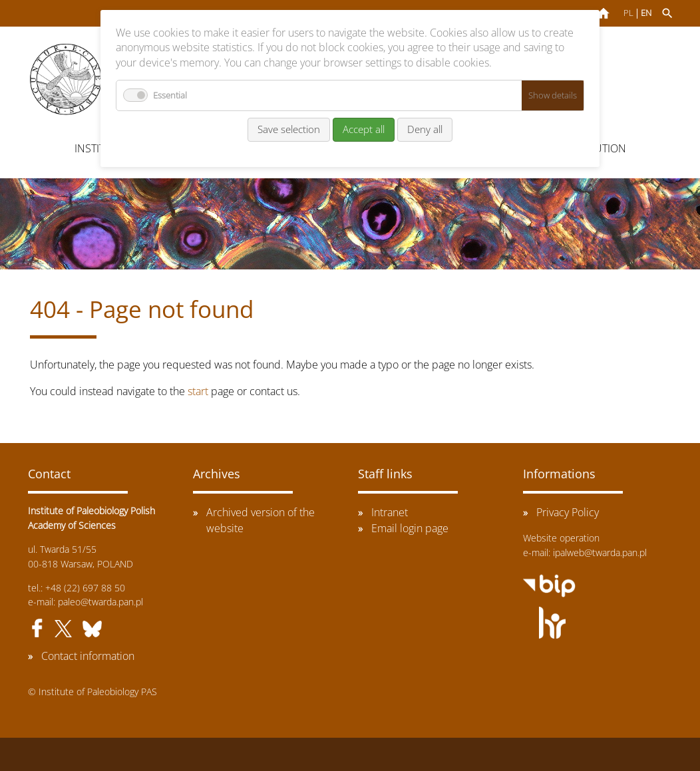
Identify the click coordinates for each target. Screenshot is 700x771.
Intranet (390, 512)
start (198, 391)
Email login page (410, 528)
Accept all (364, 129)
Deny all (425, 129)
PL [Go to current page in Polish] (628, 13)
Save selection (289, 129)
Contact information (88, 656)
